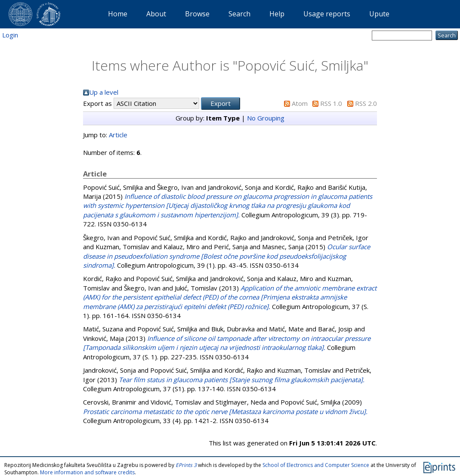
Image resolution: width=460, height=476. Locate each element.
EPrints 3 (186, 465)
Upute (379, 14)
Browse (197, 14)
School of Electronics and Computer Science (316, 465)
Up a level (104, 92)
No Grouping (266, 118)
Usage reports (327, 14)
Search (239, 14)
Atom (300, 103)
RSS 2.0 (366, 103)
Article (118, 135)
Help (277, 14)
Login (10, 35)
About (156, 14)
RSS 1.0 (331, 103)
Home (118, 14)
